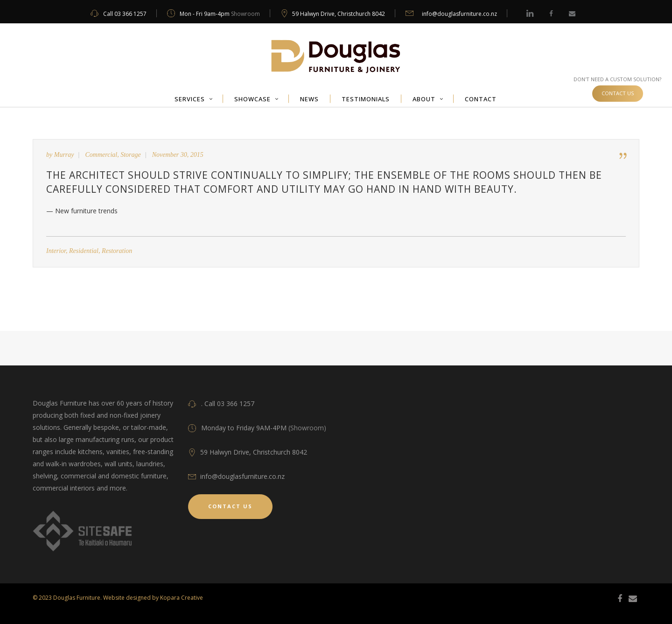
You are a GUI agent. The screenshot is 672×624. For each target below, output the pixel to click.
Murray (64, 155)
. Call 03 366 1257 (228, 403)
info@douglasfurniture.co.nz (459, 14)
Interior (56, 251)
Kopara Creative (182, 598)
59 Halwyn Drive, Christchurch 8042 (339, 14)
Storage (131, 155)
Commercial (101, 155)
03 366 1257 (130, 14)
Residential (84, 251)
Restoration (117, 251)
